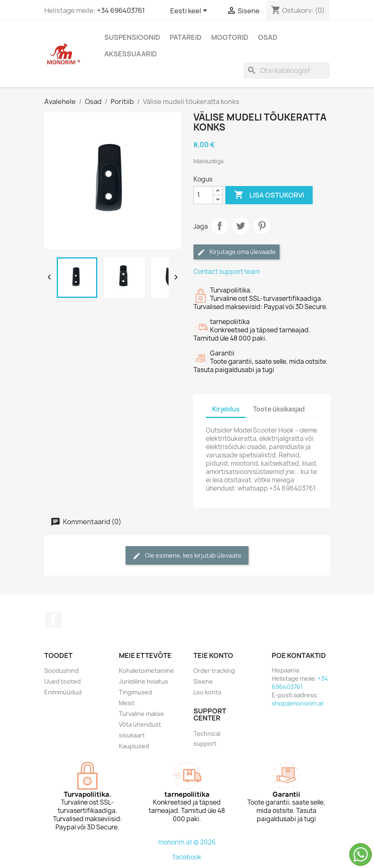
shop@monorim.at (298, 703)
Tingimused (135, 692)
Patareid (186, 37)
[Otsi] (287, 70)
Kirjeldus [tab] (226, 409)
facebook (187, 857)
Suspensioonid (132, 37)
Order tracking (214, 671)
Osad (268, 37)
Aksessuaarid (131, 54)
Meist (127, 703)
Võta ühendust (140, 724)
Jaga (220, 226)
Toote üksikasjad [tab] (279, 409)
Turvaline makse (141, 714)
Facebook (53, 620)
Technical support (207, 739)
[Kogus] (203, 195)
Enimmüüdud (63, 692)
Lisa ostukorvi (269, 195)
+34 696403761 (121, 10)
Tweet (241, 226)
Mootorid (230, 37)
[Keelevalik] (190, 11)
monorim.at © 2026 (187, 842)
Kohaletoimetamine (146, 671)
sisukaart (132, 735)
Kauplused (134, 746)
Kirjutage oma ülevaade (236, 252)
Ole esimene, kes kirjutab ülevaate (187, 556)
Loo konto (208, 692)
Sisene (203, 681)
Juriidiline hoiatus (144, 681)
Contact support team (227, 272)
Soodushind (62, 671)
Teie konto (213, 655)
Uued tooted (63, 681)
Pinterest (262, 226)
